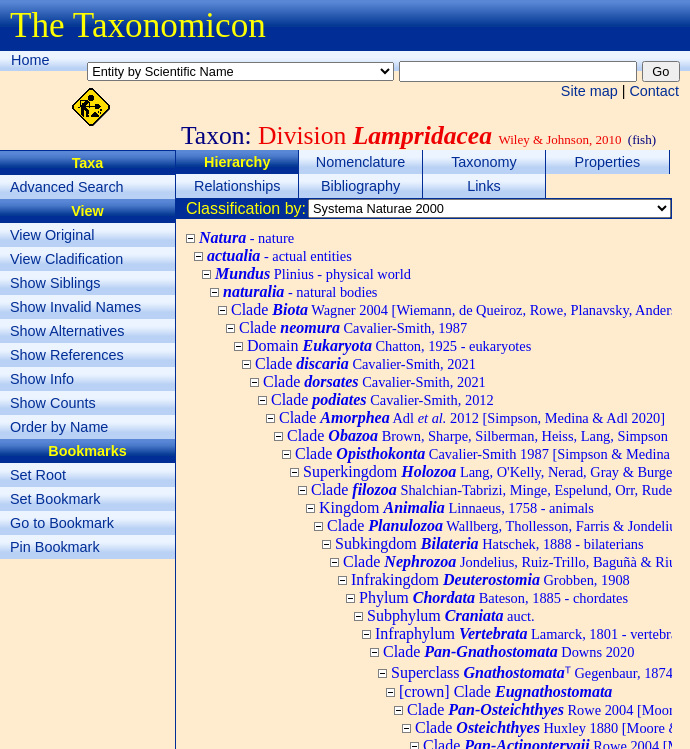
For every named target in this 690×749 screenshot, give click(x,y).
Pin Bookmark (55, 547)
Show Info (42, 379)
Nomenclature (361, 162)
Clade (353, 327)
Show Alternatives (67, 331)
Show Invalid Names (75, 307)
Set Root (38, 475)
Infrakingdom (490, 579)
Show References (67, 355)
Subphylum (451, 615)
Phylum (493, 597)
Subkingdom (489, 543)
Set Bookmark (55, 499)
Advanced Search (67, 187)
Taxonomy (484, 162)
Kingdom (456, 507)
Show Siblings (55, 283)
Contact (654, 91)
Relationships (237, 186)
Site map (589, 91)
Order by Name (59, 427)
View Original (52, 235)
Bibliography (360, 186)
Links (484, 186)
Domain (389, 345)
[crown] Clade (505, 691)
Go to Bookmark (62, 523)
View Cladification (66, 259)
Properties (608, 162)
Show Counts (53, 403)
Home (30, 60)
